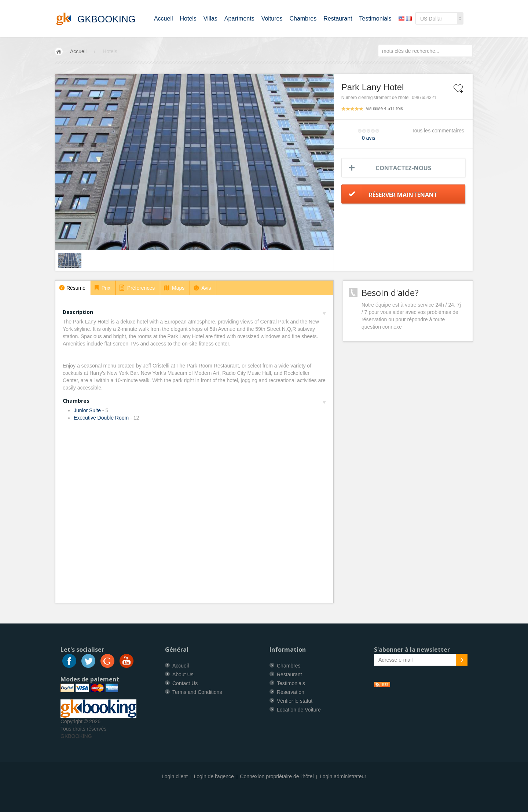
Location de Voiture (299, 710)
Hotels (188, 19)
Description (194, 312)
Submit (457, 661)
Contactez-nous (403, 168)
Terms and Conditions (197, 692)
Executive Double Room (101, 418)
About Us (183, 674)
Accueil (164, 19)
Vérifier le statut (295, 701)
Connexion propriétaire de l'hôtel (277, 776)
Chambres (303, 19)
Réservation (291, 692)
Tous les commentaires (438, 131)
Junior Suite (87, 410)
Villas (210, 19)
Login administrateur (343, 776)
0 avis (369, 138)
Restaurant (338, 19)
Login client (175, 776)
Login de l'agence (214, 776)
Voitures (272, 19)
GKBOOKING (76, 736)
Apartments (239, 19)
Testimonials (375, 19)
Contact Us (185, 683)
